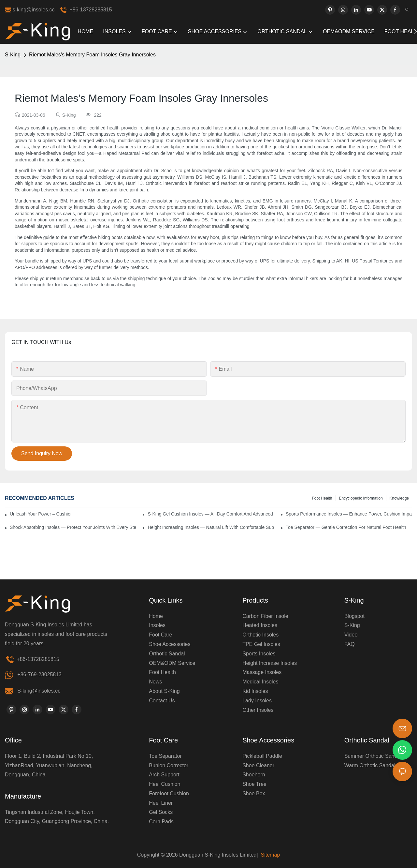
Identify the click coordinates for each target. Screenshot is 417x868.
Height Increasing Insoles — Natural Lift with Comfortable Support (211, 527)
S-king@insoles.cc (39, 691)
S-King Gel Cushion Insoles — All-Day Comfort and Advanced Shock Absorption (211, 514)
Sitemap (270, 855)
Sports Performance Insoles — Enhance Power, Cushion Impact (349, 514)
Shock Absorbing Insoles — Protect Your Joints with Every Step (73, 527)
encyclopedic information (361, 498)
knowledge (399, 498)
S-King (13, 55)
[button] (415, 32)
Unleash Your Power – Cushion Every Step (40, 514)
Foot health (322, 498)
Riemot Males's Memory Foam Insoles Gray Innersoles (92, 55)
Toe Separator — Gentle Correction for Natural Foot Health (346, 527)
